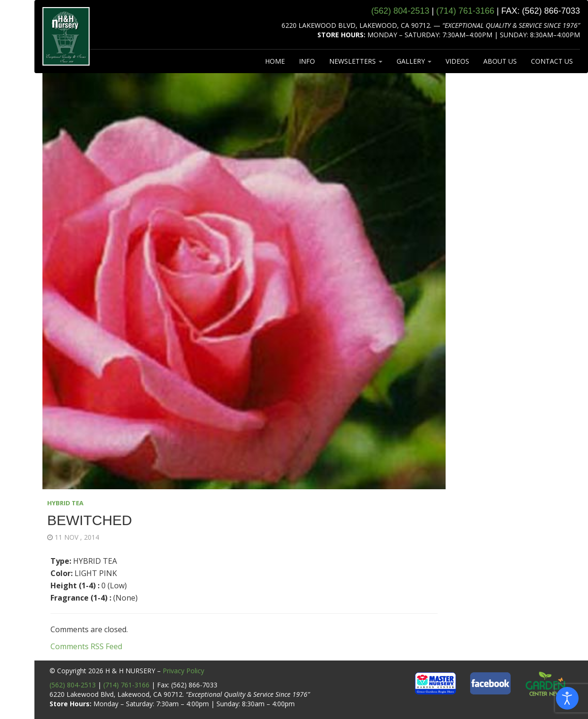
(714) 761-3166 (126, 685)
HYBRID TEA (65, 503)
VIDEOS (457, 61)
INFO (307, 61)
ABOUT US (500, 61)
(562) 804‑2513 (400, 11)
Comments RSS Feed (86, 646)
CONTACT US (552, 61)
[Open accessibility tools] (567, 698)
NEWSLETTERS (356, 61)
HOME (275, 61)
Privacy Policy (183, 671)
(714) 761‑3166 (465, 11)
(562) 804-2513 (73, 685)
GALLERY (414, 61)
